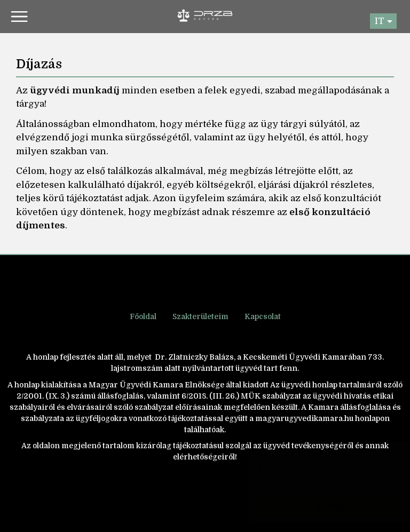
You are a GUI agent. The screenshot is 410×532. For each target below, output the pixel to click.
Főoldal (143, 316)
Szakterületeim (200, 316)
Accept (320, 507)
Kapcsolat (263, 316)
